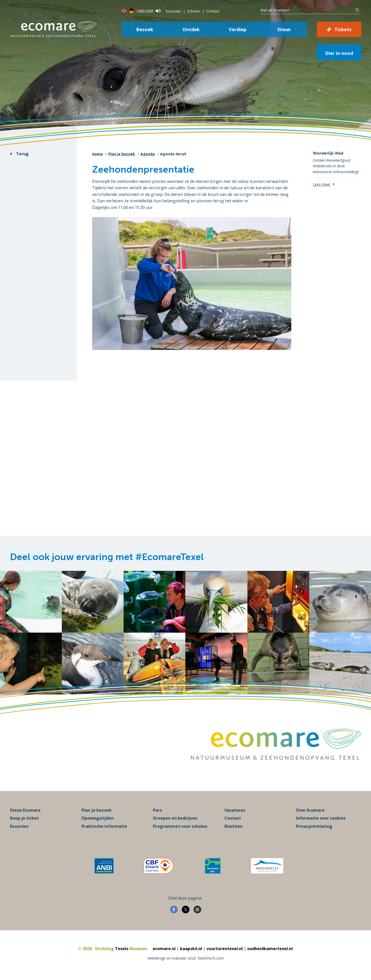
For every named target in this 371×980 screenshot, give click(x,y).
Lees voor (149, 10)
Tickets (343, 29)
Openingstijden (98, 818)
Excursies (173, 11)
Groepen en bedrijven (175, 818)
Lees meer (322, 184)
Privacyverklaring (314, 826)
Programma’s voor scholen (180, 826)
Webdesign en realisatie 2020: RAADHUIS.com (186, 958)
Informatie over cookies (321, 818)
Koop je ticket (24, 818)
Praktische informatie (104, 826)
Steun (284, 29)
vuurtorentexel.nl (225, 949)
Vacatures (235, 810)
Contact (213, 11)
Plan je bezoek (122, 154)
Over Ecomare (310, 810)
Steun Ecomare (25, 810)
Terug (22, 154)
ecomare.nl (164, 949)
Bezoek (145, 29)
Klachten (234, 826)
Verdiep (238, 29)
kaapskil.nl (191, 949)
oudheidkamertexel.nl (270, 949)
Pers (157, 810)
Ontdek (191, 29)
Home (98, 154)
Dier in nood (339, 53)
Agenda (148, 154)
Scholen (194, 11)
